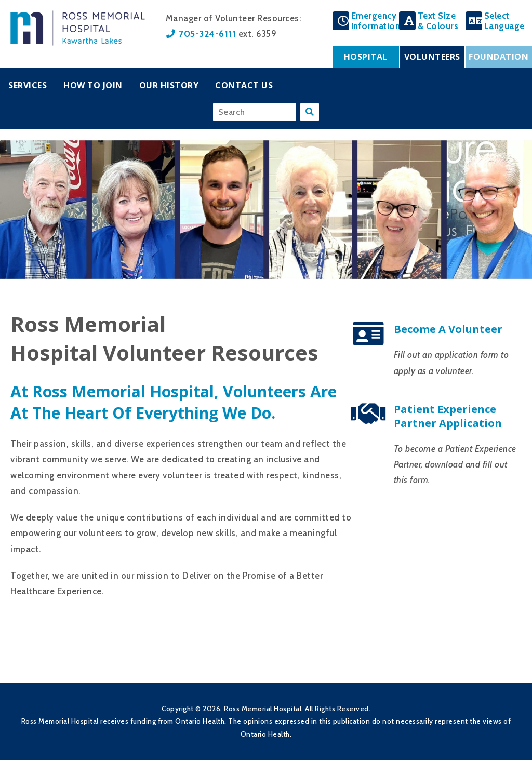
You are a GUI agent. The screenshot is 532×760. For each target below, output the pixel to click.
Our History (169, 85)
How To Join (93, 85)
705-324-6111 (207, 34)
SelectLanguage (504, 21)
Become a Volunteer (448, 329)
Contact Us (244, 85)
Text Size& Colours (438, 21)
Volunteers (432, 57)
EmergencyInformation (376, 21)
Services (28, 85)
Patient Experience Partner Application (448, 416)
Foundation (498, 57)
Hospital (366, 57)
